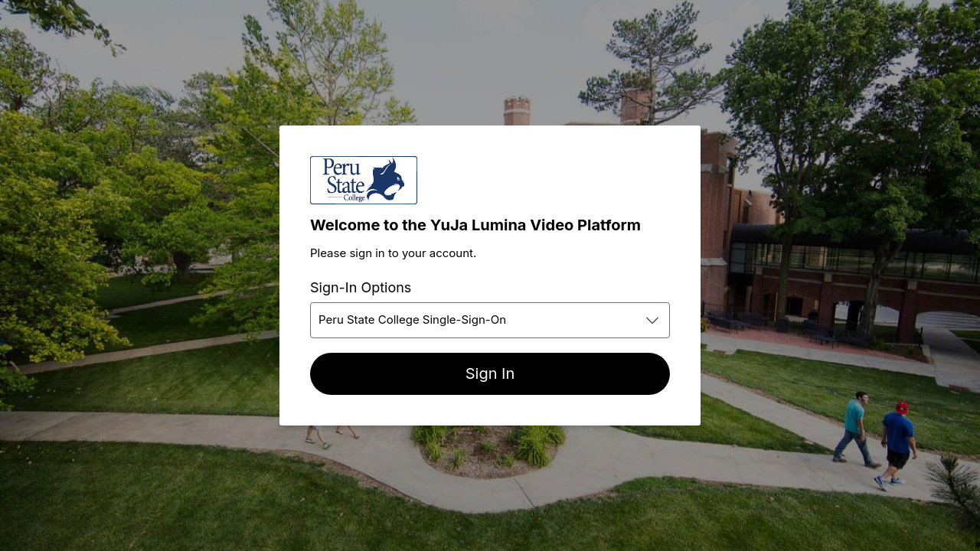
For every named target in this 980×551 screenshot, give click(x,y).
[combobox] (490, 320)
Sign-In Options (361, 287)
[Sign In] (490, 374)
